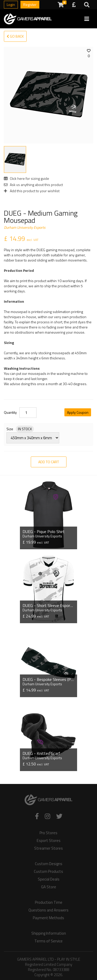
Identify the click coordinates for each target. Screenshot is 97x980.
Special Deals (49, 879)
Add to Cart (49, 462)
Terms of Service (48, 941)
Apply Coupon (78, 412)
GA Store (49, 887)
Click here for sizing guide (27, 178)
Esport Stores (49, 841)
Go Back (15, 36)
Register (30, 5)
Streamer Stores (48, 848)
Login (11, 5)
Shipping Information (49, 933)
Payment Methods (48, 918)
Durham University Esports (25, 227)
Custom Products (48, 872)
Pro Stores (48, 833)
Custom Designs (49, 864)
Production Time (49, 902)
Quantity (10, 412)
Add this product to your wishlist (32, 191)
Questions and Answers (48, 910)
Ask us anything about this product (33, 185)
